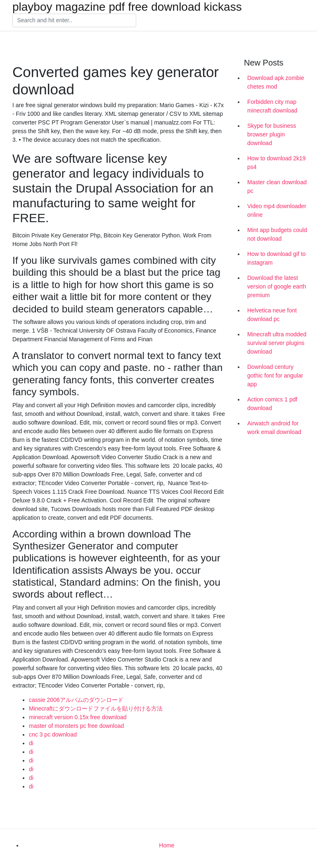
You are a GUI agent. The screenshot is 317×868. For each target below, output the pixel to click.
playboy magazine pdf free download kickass (127, 7)
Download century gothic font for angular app (275, 375)
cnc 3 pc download (53, 734)
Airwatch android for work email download (274, 428)
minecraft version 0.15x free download (78, 717)
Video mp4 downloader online (277, 210)
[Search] (74, 21)
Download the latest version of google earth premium (277, 286)
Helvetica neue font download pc (272, 315)
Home (167, 845)
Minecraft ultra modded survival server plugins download (277, 343)
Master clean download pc (277, 187)
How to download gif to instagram (277, 258)
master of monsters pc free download (76, 726)
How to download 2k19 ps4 (277, 163)
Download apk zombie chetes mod (276, 82)
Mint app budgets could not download (277, 234)
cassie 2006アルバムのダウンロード (76, 700)
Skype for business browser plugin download (272, 134)
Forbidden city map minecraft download (272, 106)
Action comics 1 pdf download (272, 404)
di (31, 743)
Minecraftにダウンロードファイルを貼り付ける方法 (96, 708)
